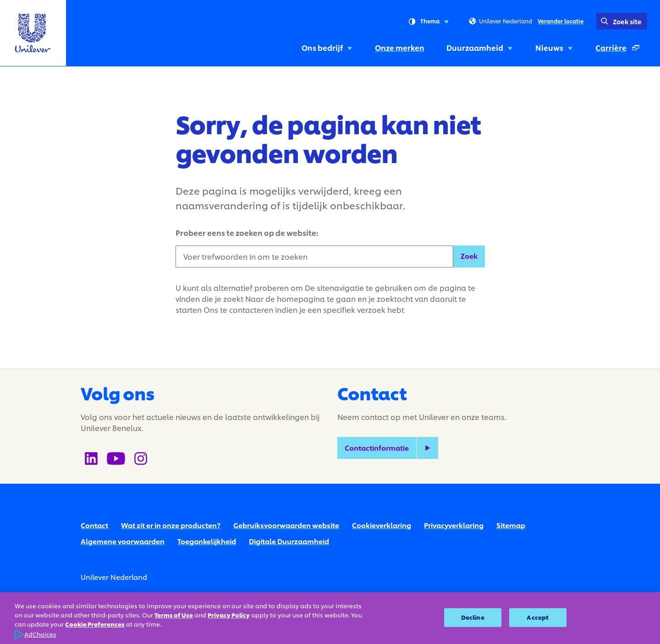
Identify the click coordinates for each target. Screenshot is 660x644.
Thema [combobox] (429, 22)
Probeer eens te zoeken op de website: (247, 232)
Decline (473, 617)
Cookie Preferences (95, 624)
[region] (330, 618)
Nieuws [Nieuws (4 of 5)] (554, 47)
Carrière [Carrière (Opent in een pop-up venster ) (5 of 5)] (621, 50)
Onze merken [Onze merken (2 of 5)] (400, 47)
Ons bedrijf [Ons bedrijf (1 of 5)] (327, 47)
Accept (538, 617)
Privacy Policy (229, 615)
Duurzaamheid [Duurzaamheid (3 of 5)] (480, 47)
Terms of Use (174, 615)
